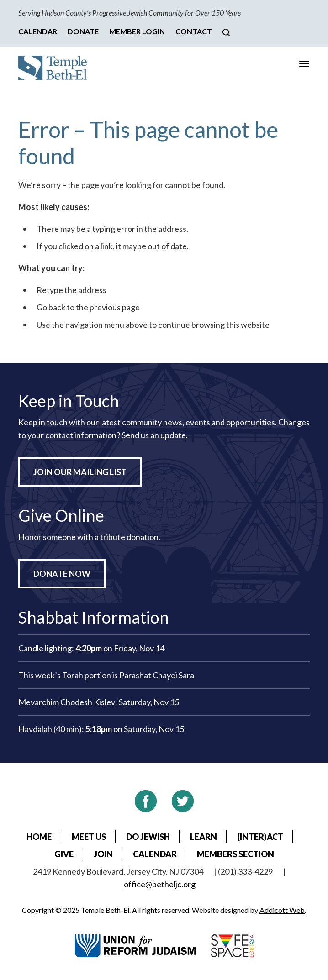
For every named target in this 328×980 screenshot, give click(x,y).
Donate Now (62, 574)
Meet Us (89, 837)
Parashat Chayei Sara (157, 675)
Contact (194, 31)
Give (64, 854)
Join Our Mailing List (80, 472)
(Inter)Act (260, 837)
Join (103, 854)
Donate (83, 31)
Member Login (137, 31)
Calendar (38, 31)
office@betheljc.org (160, 884)
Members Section (235, 854)
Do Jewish (148, 837)
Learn (204, 837)
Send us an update (154, 435)
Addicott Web (282, 910)
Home (39, 837)
